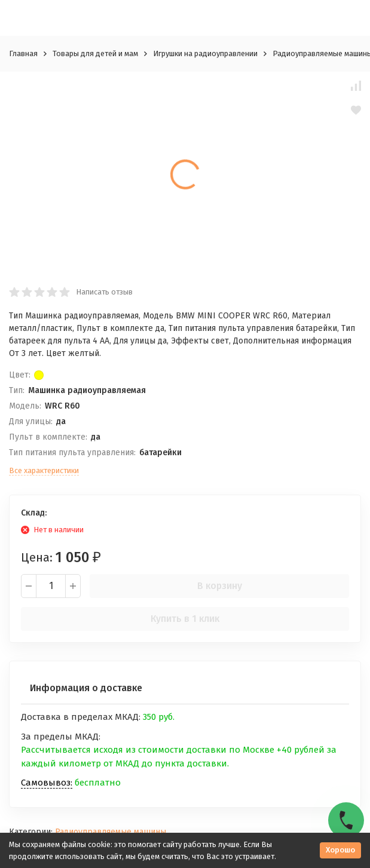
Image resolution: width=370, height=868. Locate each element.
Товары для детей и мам (95, 53)
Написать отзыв (104, 292)
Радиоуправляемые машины (111, 832)
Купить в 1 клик (185, 619)
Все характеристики (44, 470)
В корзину (220, 586)
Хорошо (340, 850)
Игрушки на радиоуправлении (205, 53)
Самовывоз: (47, 783)
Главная (23, 53)
